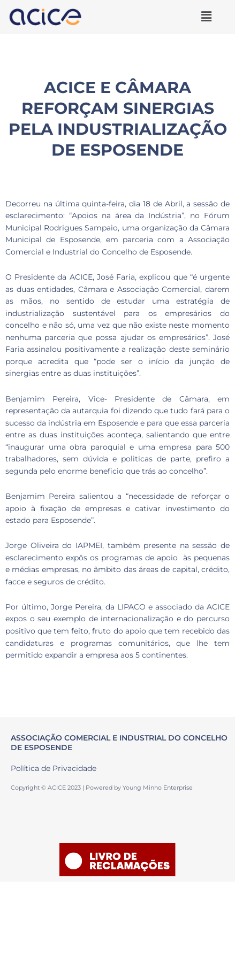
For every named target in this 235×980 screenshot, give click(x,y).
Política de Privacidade (54, 768)
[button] (206, 17)
